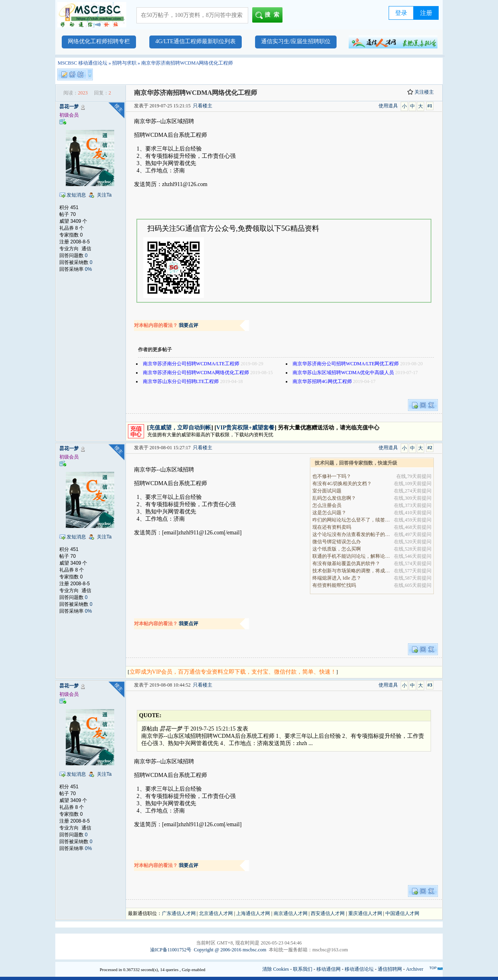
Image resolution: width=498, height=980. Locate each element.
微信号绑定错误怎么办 (337, 542)
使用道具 (388, 106)
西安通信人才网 (328, 913)
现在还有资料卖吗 (332, 527)
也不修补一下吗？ (332, 476)
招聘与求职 (124, 63)
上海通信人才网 (253, 913)
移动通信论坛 (359, 969)
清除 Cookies (276, 969)
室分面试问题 (327, 491)
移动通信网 (329, 969)
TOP (433, 968)
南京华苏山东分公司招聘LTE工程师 (181, 381)
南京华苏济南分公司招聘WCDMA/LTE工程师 (191, 364)
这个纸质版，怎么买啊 (337, 549)
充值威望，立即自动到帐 (180, 428)
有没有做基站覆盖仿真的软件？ (346, 563)
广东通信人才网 (179, 913)
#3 (430, 685)
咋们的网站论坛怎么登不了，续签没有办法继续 (352, 520)
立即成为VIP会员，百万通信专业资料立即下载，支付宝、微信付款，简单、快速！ (233, 672)
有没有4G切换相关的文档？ (342, 484)
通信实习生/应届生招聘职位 (296, 41)
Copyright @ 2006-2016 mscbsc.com (230, 950)
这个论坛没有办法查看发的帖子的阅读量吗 (352, 534)
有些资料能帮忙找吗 (334, 585)
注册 (426, 13)
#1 (430, 106)
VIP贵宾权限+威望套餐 (245, 428)
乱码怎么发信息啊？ (334, 498)
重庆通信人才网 (365, 913)
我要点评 (188, 325)
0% (88, 269)
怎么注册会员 (327, 505)
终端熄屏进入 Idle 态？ (337, 578)
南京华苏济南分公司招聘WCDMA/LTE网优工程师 (346, 364)
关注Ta (104, 195)
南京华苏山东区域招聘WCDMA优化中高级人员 (343, 373)
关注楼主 (421, 92)
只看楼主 (203, 106)
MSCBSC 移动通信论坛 (83, 63)
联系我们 (303, 969)
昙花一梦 (69, 107)
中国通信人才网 (402, 913)
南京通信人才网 (291, 913)
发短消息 (76, 195)
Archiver (415, 969)
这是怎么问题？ (329, 513)
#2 (430, 448)
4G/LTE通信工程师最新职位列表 (196, 41)
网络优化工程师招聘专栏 (99, 41)
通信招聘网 (390, 969)
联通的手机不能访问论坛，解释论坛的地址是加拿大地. (352, 556)
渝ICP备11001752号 (171, 950)
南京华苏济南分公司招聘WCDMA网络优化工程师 (196, 373)
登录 (401, 13)
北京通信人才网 (216, 913)
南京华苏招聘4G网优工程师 (322, 381)
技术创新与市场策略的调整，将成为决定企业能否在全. (352, 571)
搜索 (269, 15)
